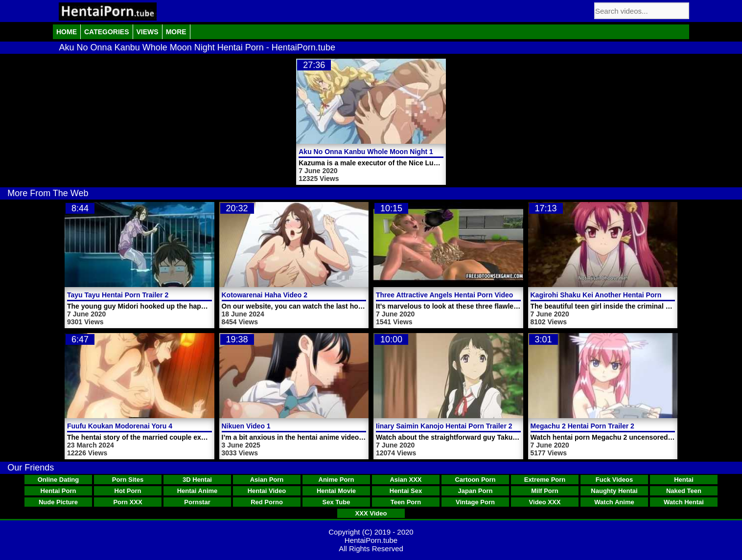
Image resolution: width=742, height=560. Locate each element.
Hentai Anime (197, 491)
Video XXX (545, 502)
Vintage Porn (475, 502)
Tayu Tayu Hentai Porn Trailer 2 (118, 295)
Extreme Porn (545, 480)
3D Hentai (197, 480)
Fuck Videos (614, 480)
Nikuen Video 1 (246, 426)
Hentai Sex (406, 491)
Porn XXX (128, 502)
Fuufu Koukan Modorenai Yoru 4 (120, 426)
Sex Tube (336, 502)
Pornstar (197, 502)
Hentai (684, 480)
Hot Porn (128, 491)
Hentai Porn (58, 491)
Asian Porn (267, 480)
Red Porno (267, 502)
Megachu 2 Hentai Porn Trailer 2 (582, 426)
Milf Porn (545, 491)
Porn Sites (128, 480)
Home (67, 32)
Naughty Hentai (614, 491)
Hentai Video (267, 491)
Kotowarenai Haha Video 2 (265, 295)
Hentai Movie (336, 491)
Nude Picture (58, 502)
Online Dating (58, 480)
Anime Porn (336, 480)
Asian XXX (406, 480)
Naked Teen (684, 491)
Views (148, 32)
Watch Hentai (684, 502)
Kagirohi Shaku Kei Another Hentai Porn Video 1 (609, 295)
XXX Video (371, 513)
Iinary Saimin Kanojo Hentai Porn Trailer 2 (444, 426)
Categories (107, 32)
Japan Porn (475, 491)
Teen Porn (406, 502)
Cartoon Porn (475, 480)
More (176, 32)
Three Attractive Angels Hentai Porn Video (444, 295)
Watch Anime (614, 502)
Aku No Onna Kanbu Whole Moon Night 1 (366, 152)
